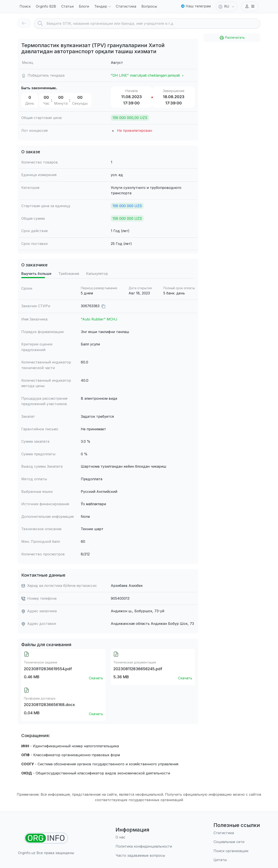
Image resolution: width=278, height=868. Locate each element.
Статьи (67, 6)
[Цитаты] (237, 860)
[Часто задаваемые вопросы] (144, 856)
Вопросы (149, 6)
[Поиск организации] (237, 851)
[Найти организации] (46, 838)
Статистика (126, 6)
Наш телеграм (196, 6)
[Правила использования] (144, 847)
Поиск (25, 6)
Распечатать (232, 38)
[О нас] (144, 837)
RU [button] (227, 7)
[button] (250, 7)
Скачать (96, 678)
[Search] (153, 23)
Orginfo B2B (46, 6)
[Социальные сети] (237, 842)
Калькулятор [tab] (97, 274)
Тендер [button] (103, 7)
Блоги (84, 6)
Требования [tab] (69, 274)
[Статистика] (237, 833)
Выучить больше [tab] (36, 274)
